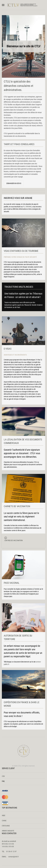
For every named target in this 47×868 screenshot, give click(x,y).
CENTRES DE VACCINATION (14, 540)
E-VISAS (8, 349)
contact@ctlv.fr (13, 857)
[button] (3, 5)
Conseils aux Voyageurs (27, 594)
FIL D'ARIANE (27, 207)
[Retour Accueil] (24, 5)
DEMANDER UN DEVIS (14, 183)
